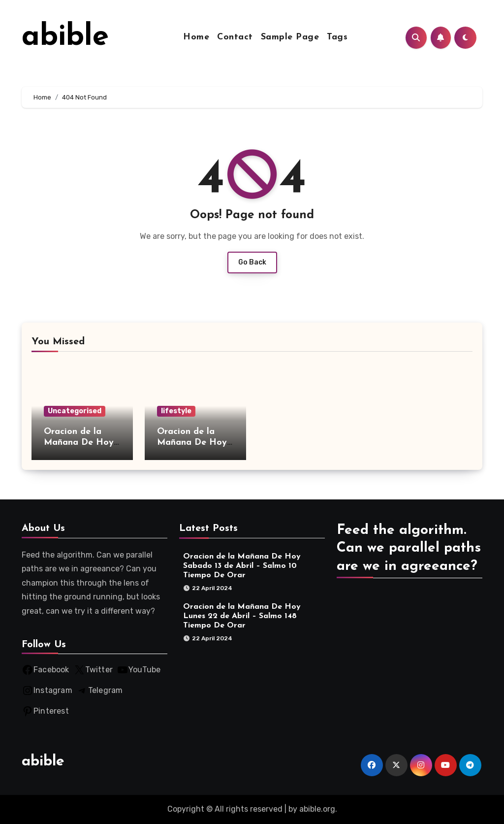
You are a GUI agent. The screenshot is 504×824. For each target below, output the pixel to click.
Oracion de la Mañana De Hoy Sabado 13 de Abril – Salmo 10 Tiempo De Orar (242, 566)
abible (65, 37)
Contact (235, 37)
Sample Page (290, 37)
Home (196, 37)
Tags (337, 37)
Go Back (252, 262)
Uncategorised (75, 411)
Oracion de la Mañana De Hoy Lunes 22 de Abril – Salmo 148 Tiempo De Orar (242, 616)
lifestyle (176, 411)
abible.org (317, 809)
